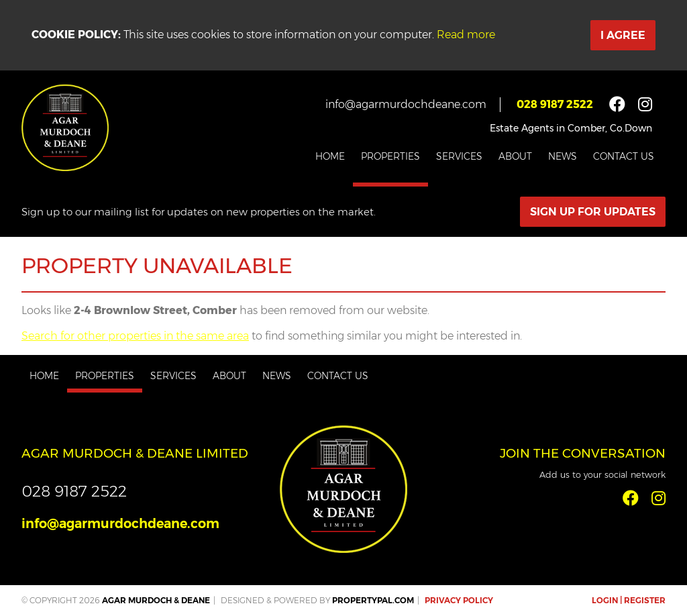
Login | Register (629, 600)
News (563, 156)
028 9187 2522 (555, 104)
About (515, 156)
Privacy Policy (459, 600)
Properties (390, 156)
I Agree (623, 35)
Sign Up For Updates (593, 212)
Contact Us (624, 156)
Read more (466, 35)
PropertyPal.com (373, 600)
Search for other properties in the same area (135, 336)
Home (330, 156)
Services (459, 156)
